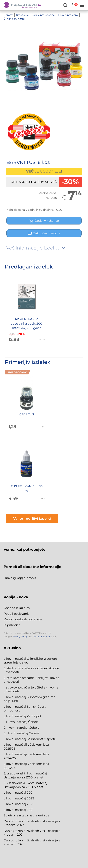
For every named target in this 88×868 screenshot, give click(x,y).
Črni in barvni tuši (14, 19)
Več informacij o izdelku (36, 248)
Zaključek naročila (44, 233)
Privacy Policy (20, 637)
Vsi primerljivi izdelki (32, 519)
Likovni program (68, 15)
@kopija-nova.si (25, 578)
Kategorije (22, 15)
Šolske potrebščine (43, 15)
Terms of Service (42, 637)
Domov (8, 15)
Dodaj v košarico (44, 221)
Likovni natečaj (15, 810)
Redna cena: (48, 193)
